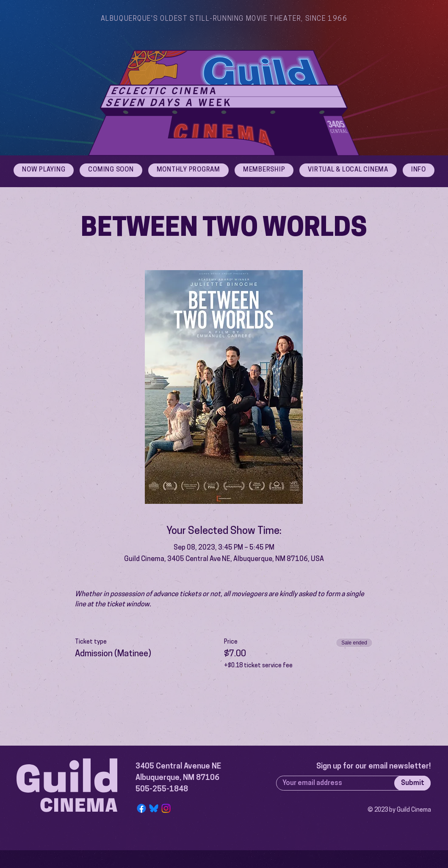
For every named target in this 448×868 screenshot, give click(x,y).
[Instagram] (166, 808)
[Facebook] (141, 808)
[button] (419, 170)
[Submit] (412, 783)
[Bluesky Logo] (154, 808)
